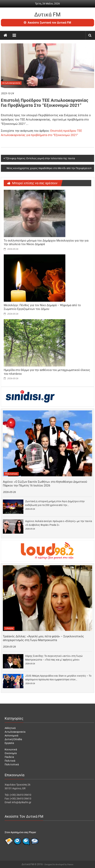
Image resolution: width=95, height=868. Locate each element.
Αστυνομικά (11, 736)
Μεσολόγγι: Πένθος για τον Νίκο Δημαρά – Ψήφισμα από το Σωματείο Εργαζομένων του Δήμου (42, 307)
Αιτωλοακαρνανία (11, 83)
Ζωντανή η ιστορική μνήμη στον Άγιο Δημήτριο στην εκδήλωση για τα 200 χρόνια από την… (55, 503)
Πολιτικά (10, 761)
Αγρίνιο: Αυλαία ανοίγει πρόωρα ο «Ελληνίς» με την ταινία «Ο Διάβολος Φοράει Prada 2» (59, 523)
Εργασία (9, 743)
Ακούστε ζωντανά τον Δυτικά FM (47, 23)
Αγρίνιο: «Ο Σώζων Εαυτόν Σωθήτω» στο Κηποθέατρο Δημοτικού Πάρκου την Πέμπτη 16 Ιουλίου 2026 (45, 484)
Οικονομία (11, 753)
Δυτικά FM (47, 15)
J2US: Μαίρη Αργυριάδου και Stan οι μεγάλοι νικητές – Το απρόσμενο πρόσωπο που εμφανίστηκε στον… (58, 678)
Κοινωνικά (11, 749)
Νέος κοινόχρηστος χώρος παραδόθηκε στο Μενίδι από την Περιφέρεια (48, 168)
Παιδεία (9, 757)
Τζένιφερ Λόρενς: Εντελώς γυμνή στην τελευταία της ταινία (40, 158)
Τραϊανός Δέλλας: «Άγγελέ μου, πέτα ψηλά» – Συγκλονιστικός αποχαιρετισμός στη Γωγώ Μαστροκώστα (43, 638)
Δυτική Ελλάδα (13, 739)
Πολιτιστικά (11, 474)
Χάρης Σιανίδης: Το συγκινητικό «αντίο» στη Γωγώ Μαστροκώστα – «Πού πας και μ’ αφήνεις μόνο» (54, 658)
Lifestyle (9, 628)
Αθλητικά (10, 728)
